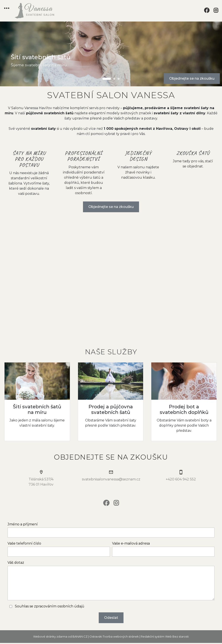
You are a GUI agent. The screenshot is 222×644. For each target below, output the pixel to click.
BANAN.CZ (80, 636)
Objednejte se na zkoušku (192, 78)
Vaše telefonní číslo (24, 543)
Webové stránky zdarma (50, 636)
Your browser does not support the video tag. (111, 279)
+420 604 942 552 (181, 479)
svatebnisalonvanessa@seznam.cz (111, 479)
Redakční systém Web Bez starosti (165, 636)
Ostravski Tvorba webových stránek (114, 636)
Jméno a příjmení (23, 524)
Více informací (37, 402)
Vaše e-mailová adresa (131, 543)
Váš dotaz (16, 563)
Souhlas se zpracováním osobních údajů (50, 606)
